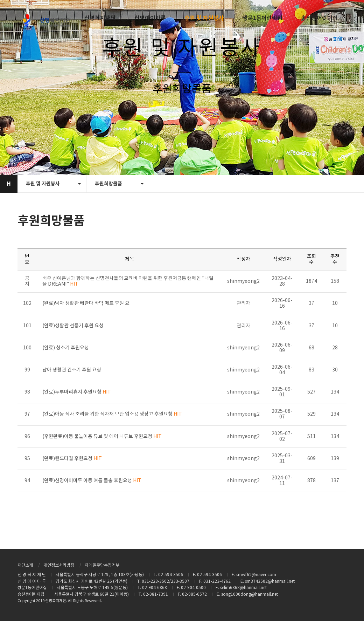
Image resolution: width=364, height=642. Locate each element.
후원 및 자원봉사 (204, 18)
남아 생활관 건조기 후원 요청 (72, 370)
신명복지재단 (100, 18)
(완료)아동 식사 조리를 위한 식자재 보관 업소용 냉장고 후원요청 (112, 414)
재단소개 (25, 565)
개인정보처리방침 (59, 565)
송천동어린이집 (319, 18)
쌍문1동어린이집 (262, 18)
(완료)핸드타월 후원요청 (72, 459)
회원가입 (348, 5)
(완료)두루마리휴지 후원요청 (77, 392)
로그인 (328, 5)
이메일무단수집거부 (102, 565)
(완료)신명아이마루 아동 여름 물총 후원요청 (92, 481)
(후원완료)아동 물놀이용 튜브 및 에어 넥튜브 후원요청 (102, 437)
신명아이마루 (150, 18)
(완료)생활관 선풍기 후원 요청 (73, 326)
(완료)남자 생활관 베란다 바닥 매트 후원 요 (86, 303)
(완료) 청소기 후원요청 (66, 348)
